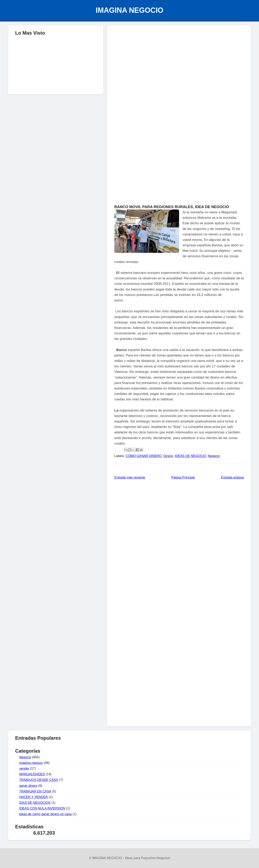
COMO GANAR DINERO (144, 456)
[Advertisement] (179, 58)
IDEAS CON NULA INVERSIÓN (42, 808)
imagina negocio (31, 763)
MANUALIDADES (32, 774)
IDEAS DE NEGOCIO (191, 456)
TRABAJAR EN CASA (35, 791)
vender (24, 769)
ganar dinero (28, 786)
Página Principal (183, 477)
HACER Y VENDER (34, 797)
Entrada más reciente (130, 477)
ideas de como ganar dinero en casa (45, 814)
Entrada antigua (232, 477)
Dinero (168, 456)
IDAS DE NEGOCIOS (35, 803)
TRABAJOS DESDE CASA (39, 780)
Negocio (214, 456)
